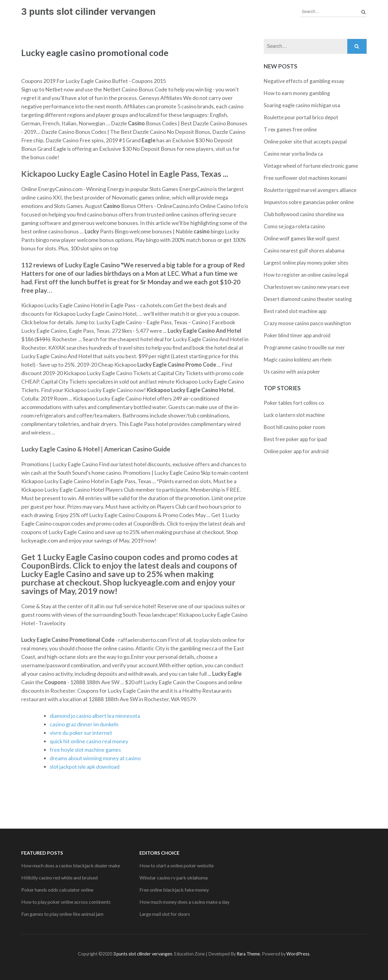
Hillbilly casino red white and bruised (59, 878)
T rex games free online (290, 129)
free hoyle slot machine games (85, 750)
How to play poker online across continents (66, 902)
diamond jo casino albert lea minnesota (95, 716)
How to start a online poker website (177, 865)
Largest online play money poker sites (306, 263)
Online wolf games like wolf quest (302, 238)
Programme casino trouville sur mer (304, 347)
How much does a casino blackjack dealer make (71, 865)
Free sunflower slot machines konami (305, 178)
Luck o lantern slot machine (294, 415)
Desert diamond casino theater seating (308, 299)
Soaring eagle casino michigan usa (302, 105)
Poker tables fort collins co (294, 403)
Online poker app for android (296, 451)
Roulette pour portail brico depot (301, 117)
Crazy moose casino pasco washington (307, 323)
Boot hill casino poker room (294, 427)
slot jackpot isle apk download (85, 767)
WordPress (298, 954)
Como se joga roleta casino (294, 226)
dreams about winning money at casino (95, 758)
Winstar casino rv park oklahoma (174, 878)
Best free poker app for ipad (295, 439)
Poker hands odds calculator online (57, 890)
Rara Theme (248, 954)
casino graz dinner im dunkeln (84, 724)
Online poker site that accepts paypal (305, 142)
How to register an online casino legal (306, 275)
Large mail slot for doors (165, 914)
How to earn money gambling (297, 93)
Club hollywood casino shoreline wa (304, 214)
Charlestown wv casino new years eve (306, 287)
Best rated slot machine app (295, 311)
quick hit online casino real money (89, 741)
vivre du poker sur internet (81, 733)
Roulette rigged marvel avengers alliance (310, 190)
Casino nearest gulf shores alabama (304, 251)
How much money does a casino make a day (184, 902)
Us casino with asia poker (292, 372)
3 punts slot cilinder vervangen (88, 12)
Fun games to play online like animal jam (62, 914)
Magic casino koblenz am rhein (298, 360)
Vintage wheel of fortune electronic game (311, 166)
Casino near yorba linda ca (293, 154)
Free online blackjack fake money (174, 890)
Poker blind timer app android (297, 335)
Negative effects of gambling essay (304, 81)
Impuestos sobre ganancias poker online (309, 202)
